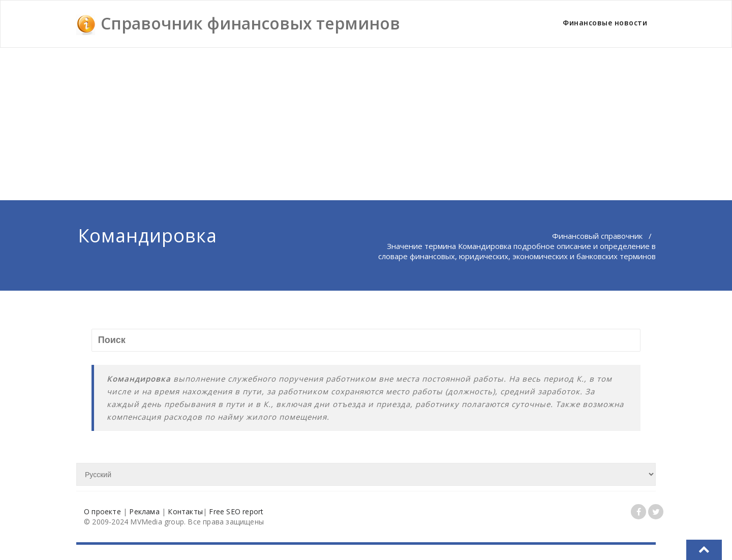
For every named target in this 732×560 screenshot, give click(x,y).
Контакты (185, 511)
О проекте (102, 511)
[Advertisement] (366, 124)
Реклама (144, 511)
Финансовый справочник (597, 236)
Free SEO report (236, 511)
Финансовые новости (605, 23)
